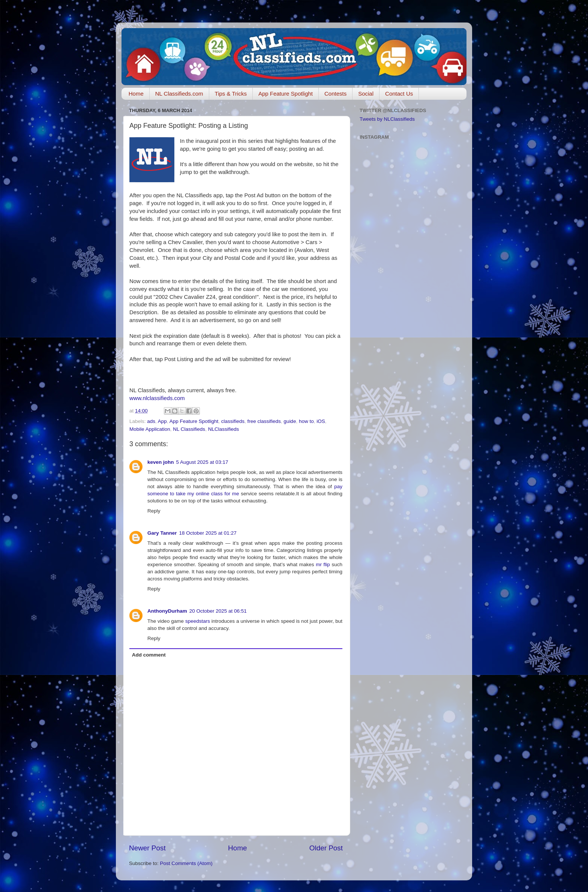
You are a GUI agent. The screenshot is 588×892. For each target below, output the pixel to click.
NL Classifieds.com (179, 94)
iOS (321, 421)
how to (306, 421)
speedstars (198, 621)
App (162, 421)
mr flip (323, 564)
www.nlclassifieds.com (157, 398)
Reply (154, 511)
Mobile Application (150, 429)
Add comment (149, 655)
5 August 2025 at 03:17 (202, 462)
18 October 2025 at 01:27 (208, 533)
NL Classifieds (189, 429)
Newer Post (147, 848)
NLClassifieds (224, 429)
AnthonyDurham (167, 611)
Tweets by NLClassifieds (387, 119)
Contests (335, 94)
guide (290, 421)
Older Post (326, 848)
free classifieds (264, 421)
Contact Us (399, 94)
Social (366, 94)
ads (151, 421)
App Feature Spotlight (286, 94)
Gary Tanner (162, 533)
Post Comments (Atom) (186, 863)
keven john (161, 462)
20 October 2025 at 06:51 (218, 611)
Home (136, 94)
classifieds (233, 421)
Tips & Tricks (231, 94)
